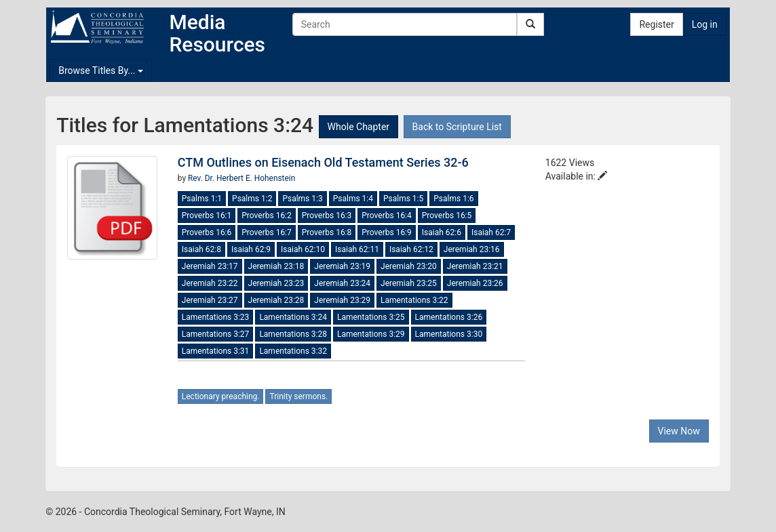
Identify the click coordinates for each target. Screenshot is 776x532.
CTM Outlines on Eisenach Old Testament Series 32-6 (323, 162)
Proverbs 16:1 (207, 216)
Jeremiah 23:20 (409, 266)
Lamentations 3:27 (216, 334)
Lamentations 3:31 (216, 351)
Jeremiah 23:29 (342, 300)
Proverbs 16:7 (267, 232)
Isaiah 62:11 (357, 249)
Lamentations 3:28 (293, 334)
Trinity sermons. (298, 396)
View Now (679, 431)
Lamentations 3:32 (293, 351)
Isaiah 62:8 (201, 249)
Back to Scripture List (457, 127)
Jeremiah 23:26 (475, 283)
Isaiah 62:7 (491, 232)
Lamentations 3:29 (371, 334)
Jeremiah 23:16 (472, 249)
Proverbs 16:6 (207, 232)
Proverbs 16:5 (447, 216)
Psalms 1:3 (302, 199)
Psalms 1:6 (453, 199)
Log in (705, 24)
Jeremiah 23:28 (276, 300)
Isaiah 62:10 (303, 249)
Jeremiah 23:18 (276, 266)
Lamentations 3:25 (371, 317)
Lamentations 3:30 (449, 334)
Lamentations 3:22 (414, 300)
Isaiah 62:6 (442, 232)
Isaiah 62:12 (411, 249)
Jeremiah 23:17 (210, 266)
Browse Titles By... (101, 70)
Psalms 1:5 (403, 199)
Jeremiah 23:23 (276, 283)
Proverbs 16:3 (327, 216)
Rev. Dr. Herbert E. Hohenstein (241, 178)
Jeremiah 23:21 (475, 266)
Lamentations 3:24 (293, 317)
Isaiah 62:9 (251, 249)
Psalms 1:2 (252, 199)
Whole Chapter (358, 127)
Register (656, 24)
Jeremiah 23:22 (210, 283)
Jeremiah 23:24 (342, 283)
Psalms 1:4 (353, 199)
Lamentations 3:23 (216, 317)
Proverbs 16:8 (327, 232)
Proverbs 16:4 (387, 216)
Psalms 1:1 (202, 199)
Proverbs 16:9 (387, 232)
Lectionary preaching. (221, 396)
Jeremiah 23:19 (342, 266)
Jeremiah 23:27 (210, 300)
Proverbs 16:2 (267, 216)
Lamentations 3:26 (449, 317)
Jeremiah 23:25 (409, 283)
